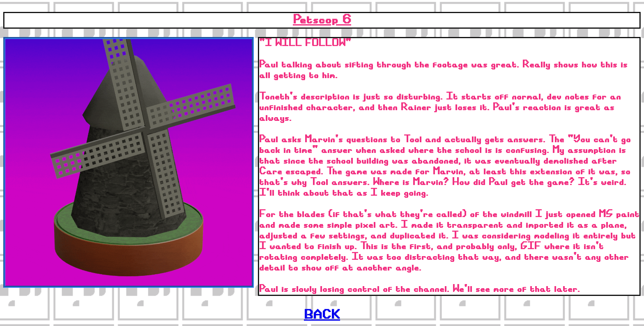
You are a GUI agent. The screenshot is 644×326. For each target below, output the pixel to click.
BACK (322, 315)
